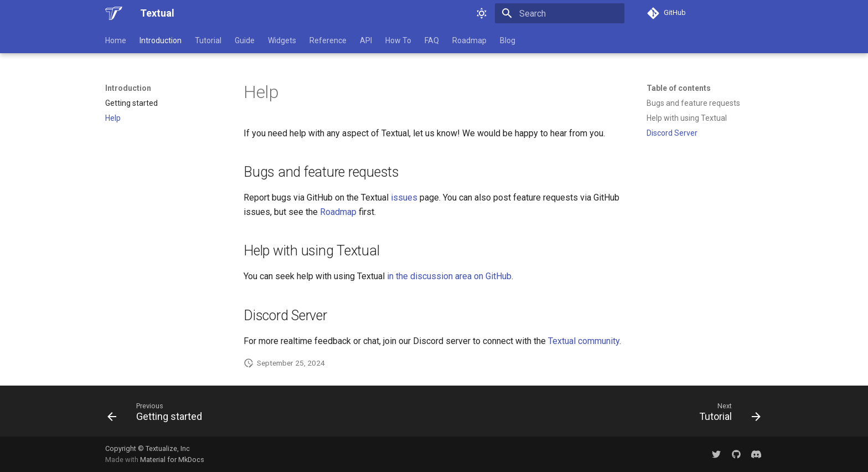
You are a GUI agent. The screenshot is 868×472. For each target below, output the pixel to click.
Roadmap (469, 40)
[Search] (560, 13)
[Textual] (114, 13)
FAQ (432, 40)
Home (116, 40)
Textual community (584, 341)
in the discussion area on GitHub (449, 276)
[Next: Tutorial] (726, 414)
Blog (508, 40)
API (366, 40)
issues (404, 197)
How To (398, 40)
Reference (328, 40)
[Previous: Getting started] (158, 414)
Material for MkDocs (172, 460)
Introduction (161, 40)
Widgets (282, 40)
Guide (245, 40)
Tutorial (208, 40)
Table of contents (679, 88)
